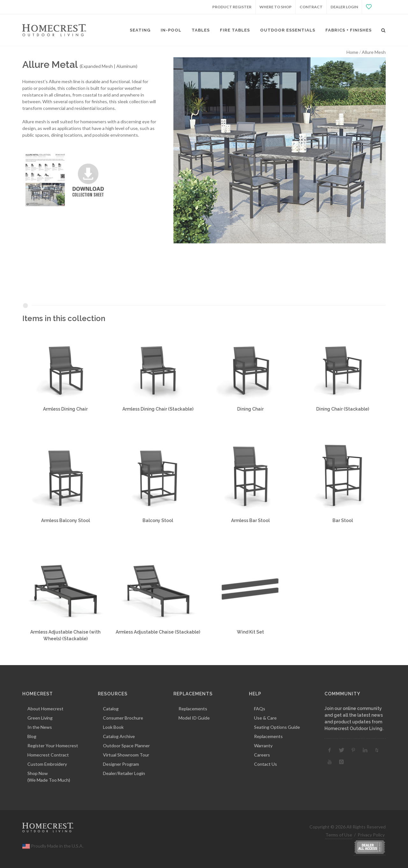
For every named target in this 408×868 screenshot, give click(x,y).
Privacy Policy (371, 835)
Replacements (193, 709)
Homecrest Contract (48, 755)
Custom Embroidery (47, 764)
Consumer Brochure (123, 718)
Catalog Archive (119, 736)
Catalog (111, 709)
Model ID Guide (194, 718)
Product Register (232, 7)
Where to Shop (276, 7)
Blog (32, 736)
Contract (311, 7)
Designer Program (121, 764)
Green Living (40, 718)
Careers (262, 755)
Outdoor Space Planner (126, 746)
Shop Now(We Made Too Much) (49, 777)
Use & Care (265, 718)
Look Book (113, 727)
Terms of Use (339, 835)
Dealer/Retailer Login (124, 773)
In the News (40, 727)
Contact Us (266, 764)
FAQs (260, 709)
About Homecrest (45, 709)
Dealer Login (344, 7)
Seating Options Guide (277, 727)
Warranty (263, 746)
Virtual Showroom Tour (126, 755)
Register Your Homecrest (53, 746)
